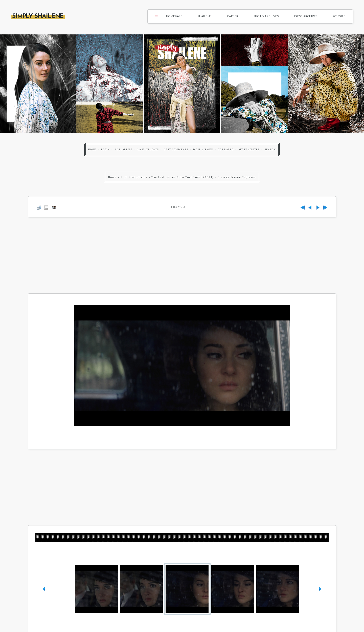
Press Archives (306, 17)
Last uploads (148, 149)
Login (105, 149)
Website (339, 17)
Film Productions (134, 177)
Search (270, 149)
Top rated (226, 149)
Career (233, 17)
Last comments (176, 149)
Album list (124, 149)
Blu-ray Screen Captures (237, 177)
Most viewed (203, 149)
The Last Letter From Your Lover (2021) (182, 177)
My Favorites (249, 149)
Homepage (174, 17)
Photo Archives (266, 17)
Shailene (204, 17)
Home (92, 149)
